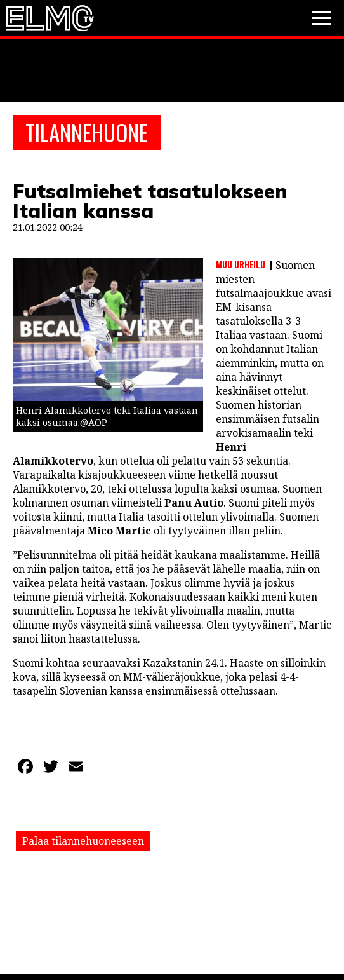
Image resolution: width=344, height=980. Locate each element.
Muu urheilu (241, 264)
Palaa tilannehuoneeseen (83, 841)
